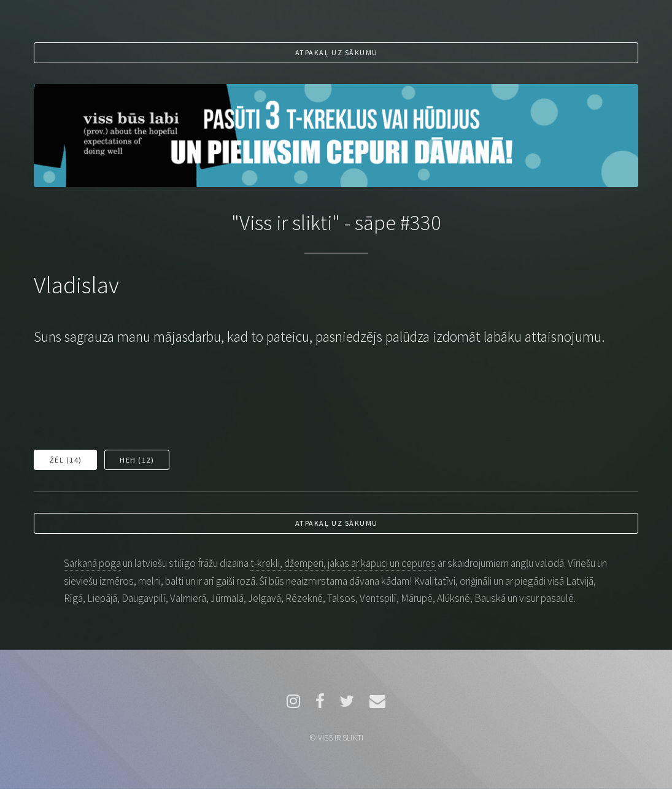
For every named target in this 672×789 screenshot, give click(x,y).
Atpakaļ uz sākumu (337, 52)
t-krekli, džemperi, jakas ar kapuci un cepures (343, 563)
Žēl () (66, 460)
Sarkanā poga (92, 563)
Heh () (137, 460)
